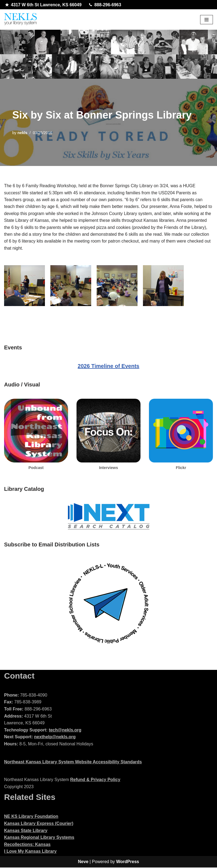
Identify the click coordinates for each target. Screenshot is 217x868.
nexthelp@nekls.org (55, 738)
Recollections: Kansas (27, 845)
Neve (83, 862)
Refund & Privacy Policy (95, 780)
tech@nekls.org (65, 731)
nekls (22, 133)
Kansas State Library (26, 831)
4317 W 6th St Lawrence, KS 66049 (44, 5)
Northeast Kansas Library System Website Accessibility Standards (73, 763)
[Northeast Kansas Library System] (20, 20)
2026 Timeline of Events (108, 367)
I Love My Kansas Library (30, 852)
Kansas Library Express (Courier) (39, 824)
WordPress (128, 862)
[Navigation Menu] (207, 20)
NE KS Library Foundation (31, 817)
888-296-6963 (106, 5)
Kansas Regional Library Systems (39, 838)
